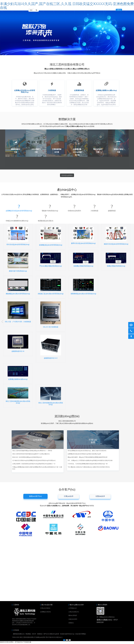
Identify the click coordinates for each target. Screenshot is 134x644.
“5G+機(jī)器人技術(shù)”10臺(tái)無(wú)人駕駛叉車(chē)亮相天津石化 (89, 467)
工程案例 (54, 4)
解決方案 (63, 4)
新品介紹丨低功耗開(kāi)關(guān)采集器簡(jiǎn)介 (27, 457)
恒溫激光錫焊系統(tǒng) (67, 634)
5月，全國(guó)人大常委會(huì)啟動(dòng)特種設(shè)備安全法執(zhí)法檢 (90, 460)
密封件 (34, 634)
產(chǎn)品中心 (43, 4)
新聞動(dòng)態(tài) (75, 4)
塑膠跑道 (40, 634)
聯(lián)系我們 (101, 4)
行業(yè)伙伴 (69, 496)
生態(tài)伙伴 (100, 496)
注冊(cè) (119, 10)
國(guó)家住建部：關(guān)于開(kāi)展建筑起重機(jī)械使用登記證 (88, 457)
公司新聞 (37, 440)
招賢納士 (71, 623)
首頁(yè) (33, 4)
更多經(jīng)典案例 (67, 175)
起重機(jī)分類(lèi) (46, 612)
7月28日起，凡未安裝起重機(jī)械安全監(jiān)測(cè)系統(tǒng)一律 (88, 464)
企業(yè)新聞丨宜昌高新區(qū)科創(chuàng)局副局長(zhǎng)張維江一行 (34, 464)
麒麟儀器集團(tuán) (19, 634)
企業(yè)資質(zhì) (74, 612)
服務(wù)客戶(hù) (35, 496)
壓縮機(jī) (28, 634)
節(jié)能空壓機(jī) (81, 634)
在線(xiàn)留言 (113, 4)
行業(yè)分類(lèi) (45, 608)
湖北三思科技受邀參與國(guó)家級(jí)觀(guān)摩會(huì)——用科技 (32, 451)
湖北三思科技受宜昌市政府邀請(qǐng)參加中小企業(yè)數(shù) (31, 454)
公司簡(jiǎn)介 (73, 608)
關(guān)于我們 (89, 4)
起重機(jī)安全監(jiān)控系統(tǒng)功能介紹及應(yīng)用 (84, 454)
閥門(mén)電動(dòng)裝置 (51, 634)
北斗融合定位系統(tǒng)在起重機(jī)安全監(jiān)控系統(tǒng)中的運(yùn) (34, 460)
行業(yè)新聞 (93, 441)
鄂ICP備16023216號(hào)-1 (54, 637)
